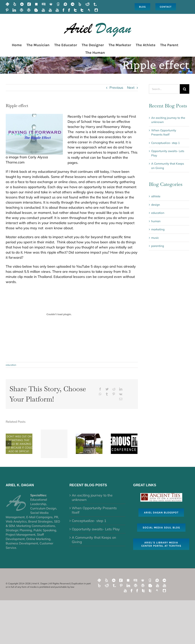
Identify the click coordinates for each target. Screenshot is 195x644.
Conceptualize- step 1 (165, 143)
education (11, 365)
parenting (158, 246)
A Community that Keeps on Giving (94, 540)
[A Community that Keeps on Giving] (89, 443)
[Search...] (164, 89)
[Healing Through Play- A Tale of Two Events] (124, 443)
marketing (158, 229)
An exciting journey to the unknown (92, 497)
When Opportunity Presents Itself (94, 510)
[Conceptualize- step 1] (54, 444)
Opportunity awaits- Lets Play (96, 529)
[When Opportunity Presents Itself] (19, 443)
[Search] (185, 89)
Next (131, 88)
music (155, 238)
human (156, 221)
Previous (116, 88)
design (156, 205)
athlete (156, 196)
